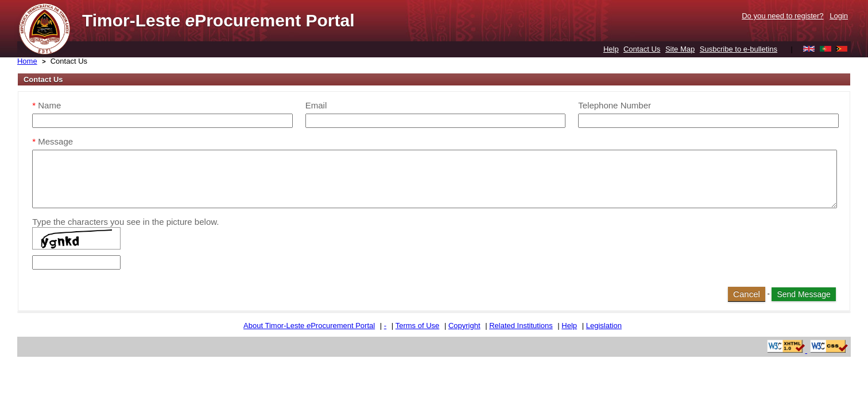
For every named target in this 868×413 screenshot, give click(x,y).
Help (611, 49)
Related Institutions (521, 326)
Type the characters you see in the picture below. (125, 222)
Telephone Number (615, 105)
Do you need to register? (782, 16)
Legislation (604, 326)
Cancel (747, 294)
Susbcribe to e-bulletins (739, 49)
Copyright (464, 326)
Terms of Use (418, 326)
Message (53, 141)
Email (316, 105)
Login (839, 16)
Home (27, 61)
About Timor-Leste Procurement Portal (309, 326)
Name (46, 105)
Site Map (680, 49)
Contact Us (642, 49)
